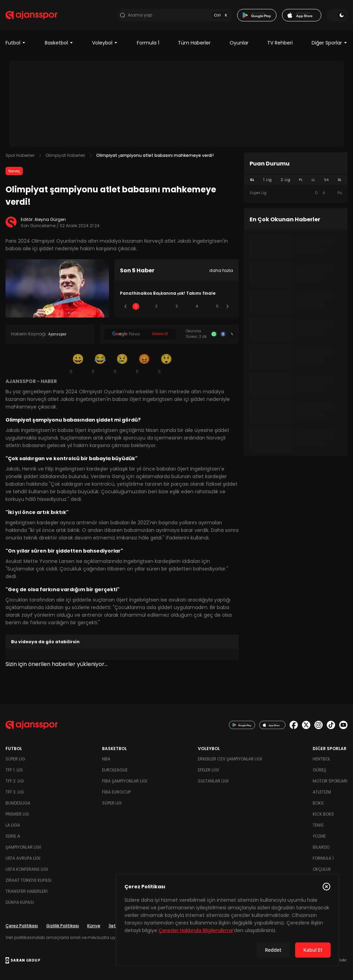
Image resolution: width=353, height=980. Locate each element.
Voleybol (105, 43)
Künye (94, 926)
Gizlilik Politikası (63, 926)
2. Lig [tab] (285, 180)
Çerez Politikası (22, 926)
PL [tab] (301, 180)
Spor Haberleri (20, 155)
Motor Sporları (330, 781)
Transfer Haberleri (27, 891)
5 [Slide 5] (217, 306)
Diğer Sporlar (330, 43)
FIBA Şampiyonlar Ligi (125, 781)
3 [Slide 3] (177, 306)
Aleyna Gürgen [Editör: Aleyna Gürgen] (50, 219)
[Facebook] (223, 334)
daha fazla (221, 270)
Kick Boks (323, 814)
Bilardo (321, 847)
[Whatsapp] (214, 334)
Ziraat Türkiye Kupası (28, 880)
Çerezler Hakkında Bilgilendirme (196, 930)
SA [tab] (326, 180)
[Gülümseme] (78, 363)
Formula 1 (148, 43)
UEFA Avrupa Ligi (23, 858)
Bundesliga (18, 803)
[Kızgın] (144, 363)
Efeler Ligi (208, 770)
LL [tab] (313, 180)
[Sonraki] (228, 306)
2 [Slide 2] (156, 306)
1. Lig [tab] (267, 180)
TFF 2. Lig (15, 781)
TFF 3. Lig (15, 792)
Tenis (318, 825)
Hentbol (321, 759)
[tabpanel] (296, 193)
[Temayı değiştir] (337, 15)
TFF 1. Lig (14, 770)
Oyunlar (239, 43)
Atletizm (322, 792)
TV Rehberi (280, 43)
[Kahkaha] (100, 363)
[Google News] (140, 334)
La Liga (13, 825)
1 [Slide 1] (136, 306)
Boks (318, 803)
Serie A (13, 836)
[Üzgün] (122, 363)
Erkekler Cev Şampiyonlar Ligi (230, 759)
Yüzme (319, 836)
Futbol (16, 43)
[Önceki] (125, 306)
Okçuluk (322, 869)
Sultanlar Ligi (213, 781)
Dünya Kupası (20, 902)
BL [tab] (340, 180)
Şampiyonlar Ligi (23, 847)
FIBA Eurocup (116, 792)
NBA (106, 759)
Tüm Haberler (194, 43)
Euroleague (115, 770)
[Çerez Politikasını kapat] (326, 887)
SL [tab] (252, 180)
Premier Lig (17, 814)
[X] (232, 334)
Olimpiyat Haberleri (65, 155)
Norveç (14, 171)
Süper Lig (15, 759)
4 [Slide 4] (197, 306)
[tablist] (296, 180)
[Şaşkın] (166, 363)
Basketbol (59, 43)
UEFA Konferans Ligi (27, 869)
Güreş (319, 770)
